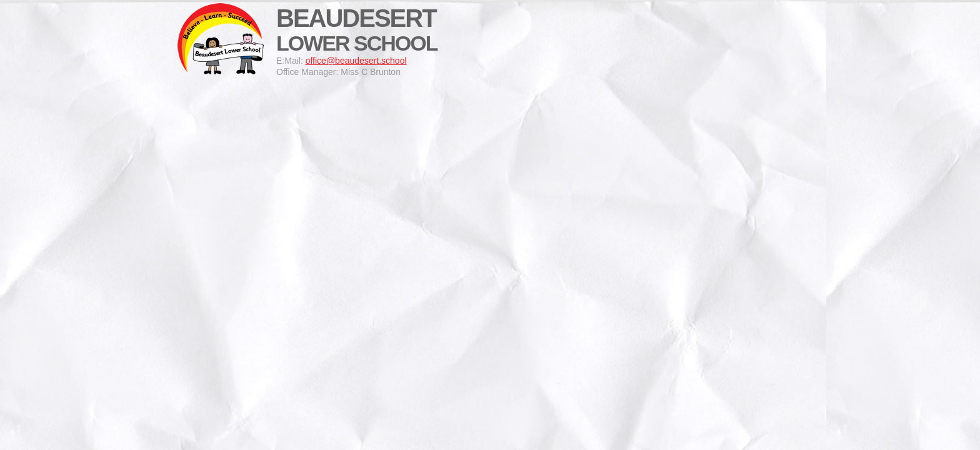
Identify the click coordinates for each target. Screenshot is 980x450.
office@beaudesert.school (356, 61)
